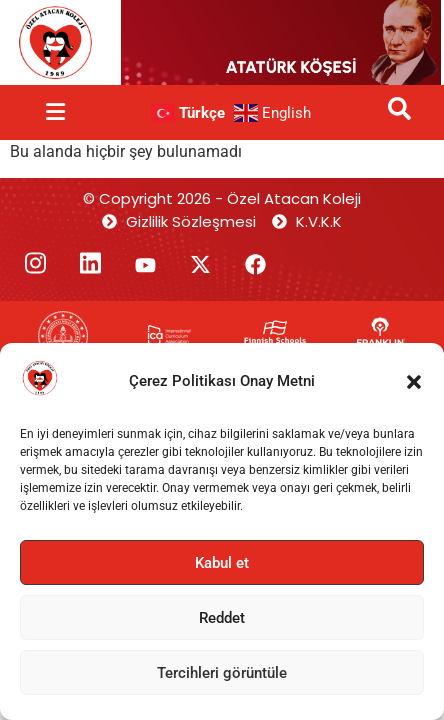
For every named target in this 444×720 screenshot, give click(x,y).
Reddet (222, 618)
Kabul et (222, 563)
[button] (414, 382)
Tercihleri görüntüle (222, 673)
